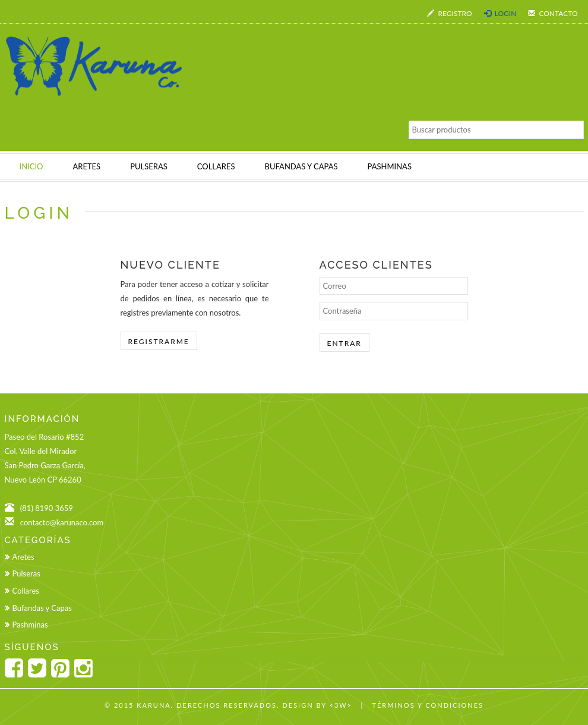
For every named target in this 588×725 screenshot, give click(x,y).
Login (500, 13)
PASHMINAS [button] (390, 166)
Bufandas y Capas (42, 608)
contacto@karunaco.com (62, 522)
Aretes (23, 557)
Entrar (344, 343)
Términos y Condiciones (428, 705)
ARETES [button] (86, 166)
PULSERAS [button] (149, 166)
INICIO (31, 166)
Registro (449, 13)
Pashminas (30, 625)
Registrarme (159, 341)
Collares (26, 591)
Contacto (553, 13)
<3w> (341, 705)
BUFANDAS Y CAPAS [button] (301, 166)
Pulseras (26, 573)
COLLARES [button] (216, 166)
